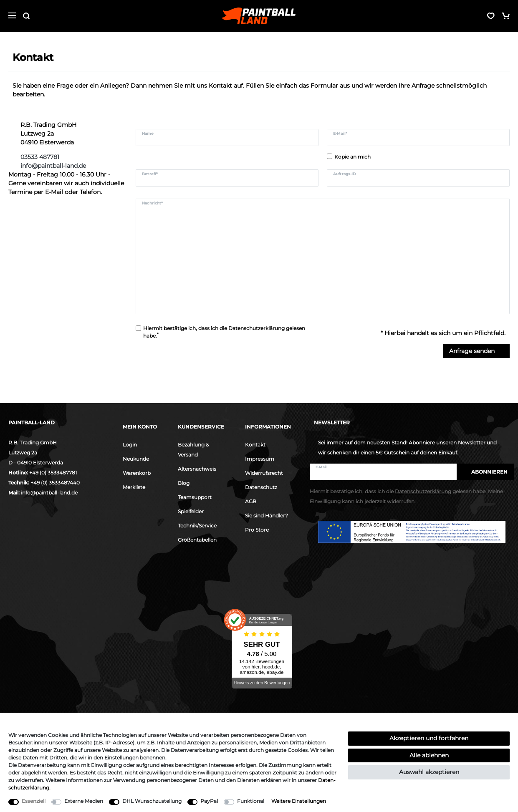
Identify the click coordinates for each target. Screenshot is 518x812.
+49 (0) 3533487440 (55, 483)
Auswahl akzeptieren (429, 772)
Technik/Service (197, 526)
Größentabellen (197, 540)
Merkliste (134, 487)
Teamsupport (195, 497)
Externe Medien (84, 801)
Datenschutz (261, 487)
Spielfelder (191, 511)
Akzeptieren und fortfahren (429, 738)
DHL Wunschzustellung (152, 801)
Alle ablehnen (429, 755)
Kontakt (255, 445)
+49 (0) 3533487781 (53, 473)
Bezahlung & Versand (193, 450)
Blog (184, 483)
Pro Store (257, 530)
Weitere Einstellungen (299, 801)
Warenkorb (137, 473)
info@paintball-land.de (49, 493)
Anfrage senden (476, 351)
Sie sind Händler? (267, 516)
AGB (251, 501)
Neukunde (136, 459)
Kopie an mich (352, 157)
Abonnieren (485, 472)
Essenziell (34, 801)
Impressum (260, 459)
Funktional (251, 801)
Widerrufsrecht (264, 473)
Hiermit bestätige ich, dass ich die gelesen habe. (224, 332)
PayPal (209, 801)
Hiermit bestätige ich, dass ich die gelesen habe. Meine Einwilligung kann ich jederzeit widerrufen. (406, 496)
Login (130, 445)
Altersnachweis (197, 469)
